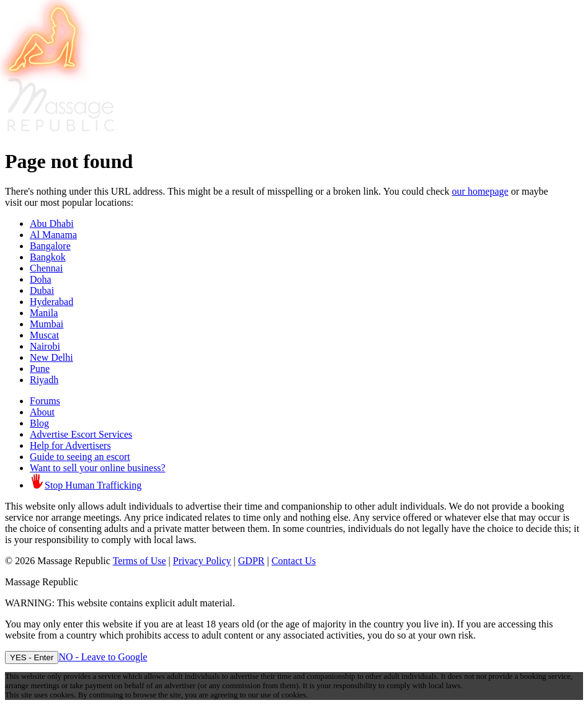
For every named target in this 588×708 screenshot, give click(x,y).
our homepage (480, 191)
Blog (39, 423)
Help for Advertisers (70, 445)
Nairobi (45, 346)
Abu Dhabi (52, 223)
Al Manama (53, 235)
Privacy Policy (202, 561)
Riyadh (44, 380)
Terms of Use (140, 561)
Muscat (44, 335)
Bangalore (50, 246)
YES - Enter (32, 657)
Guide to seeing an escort (80, 457)
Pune (40, 369)
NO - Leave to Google (103, 657)
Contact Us (294, 561)
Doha (41, 279)
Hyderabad (51, 302)
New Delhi (51, 357)
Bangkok (48, 257)
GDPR (252, 561)
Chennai (46, 268)
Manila (44, 313)
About (42, 412)
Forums (45, 401)
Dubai (42, 290)
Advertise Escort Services (81, 434)
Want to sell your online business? (98, 468)
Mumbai (47, 324)
